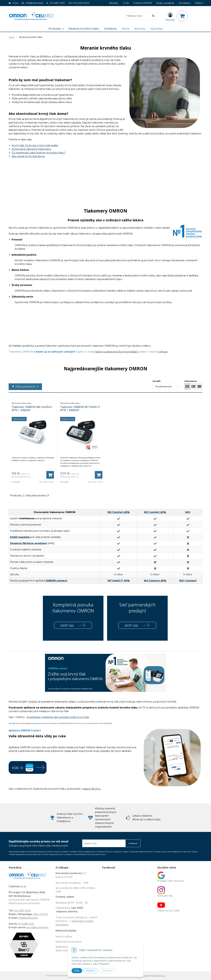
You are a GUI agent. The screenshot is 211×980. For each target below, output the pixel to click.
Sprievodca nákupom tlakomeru (32, 149)
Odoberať (133, 843)
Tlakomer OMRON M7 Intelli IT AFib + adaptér (80, 408)
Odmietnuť (107, 971)
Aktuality (114, 3)
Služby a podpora (165, 3)
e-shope (163, 352)
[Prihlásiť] (170, 17)
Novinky (140, 29)
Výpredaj (156, 29)
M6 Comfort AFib (119, 512)
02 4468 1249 (26, 924)
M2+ (188, 512)
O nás (126, 3)
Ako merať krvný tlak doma (28, 156)
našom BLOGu (92, 789)
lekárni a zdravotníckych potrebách (117, 352)
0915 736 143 (41, 914)
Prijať (77, 971)
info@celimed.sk (34, 3)
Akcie (126, 29)
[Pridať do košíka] (50, 475)
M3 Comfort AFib (155, 512)
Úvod (15, 3)
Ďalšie (199, 3)
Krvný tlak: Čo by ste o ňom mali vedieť (35, 145)
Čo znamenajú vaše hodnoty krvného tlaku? (39, 153)
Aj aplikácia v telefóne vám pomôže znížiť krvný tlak (58, 717)
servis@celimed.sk (37, 927)
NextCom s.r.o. (159, 976)
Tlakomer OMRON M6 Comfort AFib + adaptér (32, 408)
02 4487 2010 (57, 3)
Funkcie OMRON (143, 3)
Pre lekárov (185, 3)
